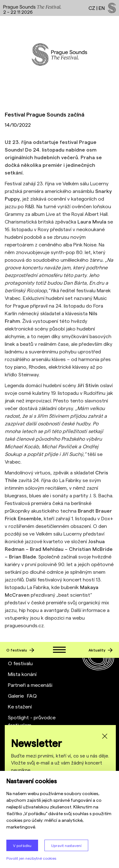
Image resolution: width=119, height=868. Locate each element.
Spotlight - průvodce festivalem (32, 721)
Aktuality (101, 650)
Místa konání (22, 674)
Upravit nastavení (66, 845)
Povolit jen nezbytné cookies (31, 858)
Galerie (16, 696)
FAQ (32, 696)
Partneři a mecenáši (30, 685)
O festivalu (20, 650)
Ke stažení (20, 706)
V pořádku (22, 845)
